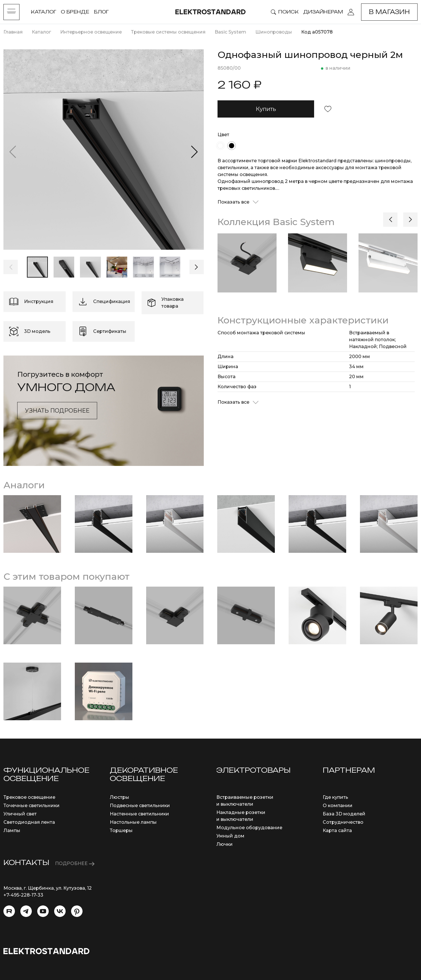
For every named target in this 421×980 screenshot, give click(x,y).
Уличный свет (20, 814)
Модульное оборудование (249, 828)
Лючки (225, 844)
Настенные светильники (139, 814)
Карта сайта (337, 830)
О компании (338, 806)
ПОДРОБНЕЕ (75, 863)
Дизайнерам (323, 12)
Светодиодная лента (29, 822)
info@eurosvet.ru (23, 902)
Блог (101, 12)
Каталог (44, 12)
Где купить (335, 797)
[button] (194, 152)
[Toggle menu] (11, 12)
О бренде (75, 12)
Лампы (12, 830)
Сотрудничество (343, 822)
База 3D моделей (344, 814)
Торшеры (121, 830)
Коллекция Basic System (276, 222)
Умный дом (230, 836)
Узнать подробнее (57, 411)
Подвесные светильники (140, 806)
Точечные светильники (32, 806)
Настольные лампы (133, 822)
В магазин (389, 12)
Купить (266, 109)
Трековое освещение (29, 797)
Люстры (120, 797)
